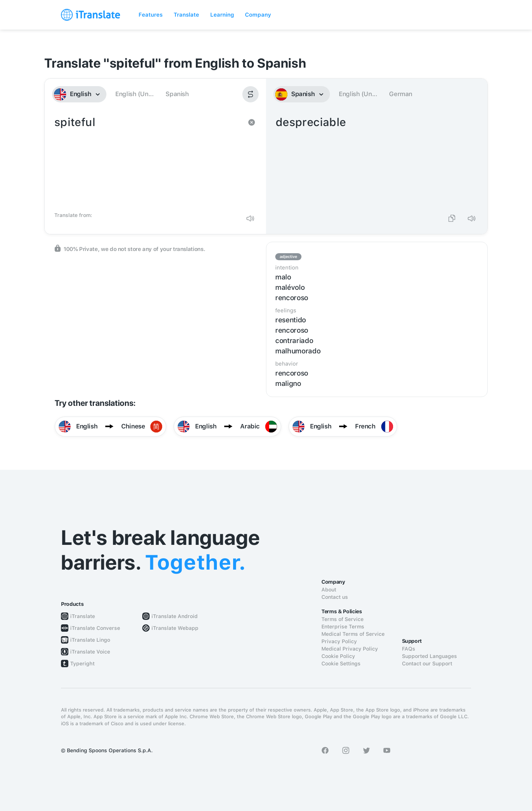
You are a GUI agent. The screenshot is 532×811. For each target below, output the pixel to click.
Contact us (335, 597)
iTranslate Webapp (175, 628)
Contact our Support (427, 664)
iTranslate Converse (95, 628)
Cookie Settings (341, 664)
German (401, 94)
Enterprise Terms (343, 627)
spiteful (148, 161)
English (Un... (134, 94)
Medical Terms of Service (353, 634)
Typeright (82, 664)
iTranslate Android (175, 616)
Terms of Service (342, 619)
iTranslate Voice (90, 652)
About (329, 590)
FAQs (409, 649)
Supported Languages (429, 656)
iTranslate (83, 616)
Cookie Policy (338, 656)
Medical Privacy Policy (350, 649)
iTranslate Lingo (90, 640)
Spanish (177, 94)
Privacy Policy (339, 641)
